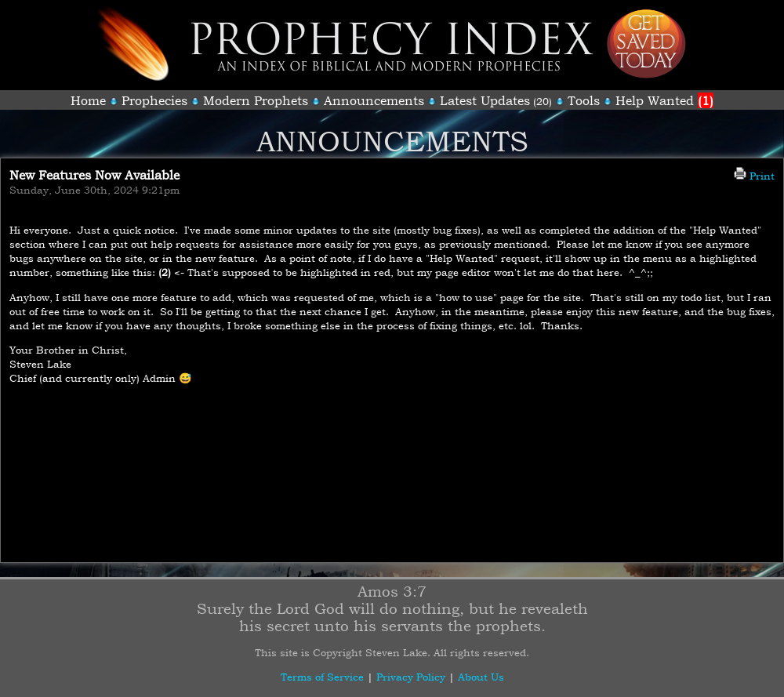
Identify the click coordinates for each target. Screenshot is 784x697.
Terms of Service (322, 677)
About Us (481, 677)
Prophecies (154, 100)
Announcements (374, 100)
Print (754, 176)
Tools (584, 100)
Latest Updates (485, 100)
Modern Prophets (256, 100)
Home (88, 100)
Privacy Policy (411, 677)
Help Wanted (664, 100)
